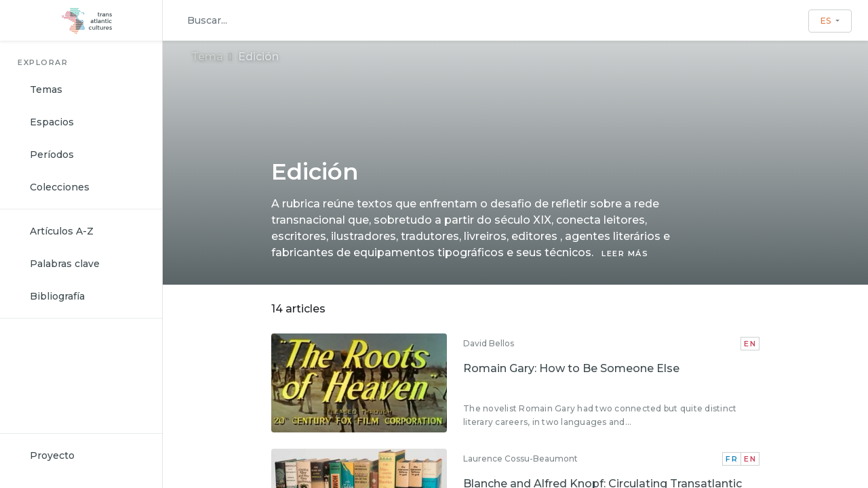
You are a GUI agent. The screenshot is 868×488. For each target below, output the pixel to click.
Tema (207, 57)
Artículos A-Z (62, 231)
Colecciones (60, 187)
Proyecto (52, 455)
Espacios (52, 122)
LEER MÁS (625, 253)
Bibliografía (57, 296)
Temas (46, 89)
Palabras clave (65, 264)
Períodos (52, 155)
